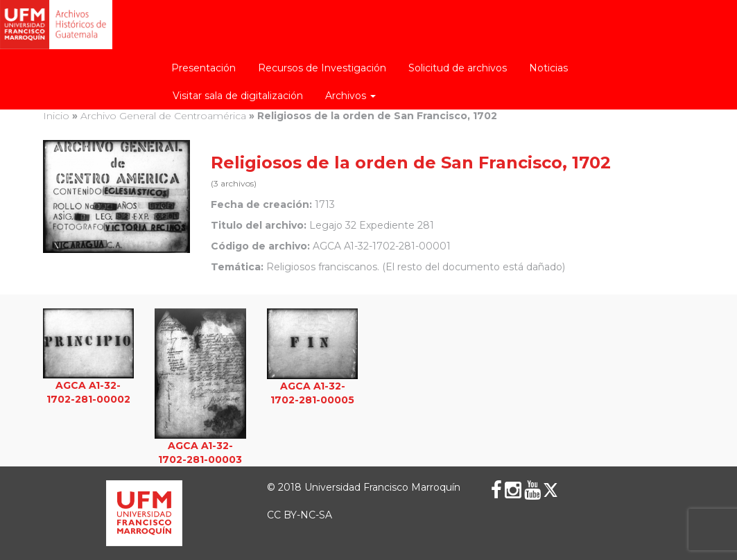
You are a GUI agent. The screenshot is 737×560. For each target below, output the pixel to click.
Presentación (203, 68)
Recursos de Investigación (322, 68)
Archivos (350, 96)
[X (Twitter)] (550, 490)
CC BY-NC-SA (300, 515)
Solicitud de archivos (458, 68)
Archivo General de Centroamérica (163, 116)
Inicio (56, 116)
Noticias (548, 68)
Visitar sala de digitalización (238, 96)
